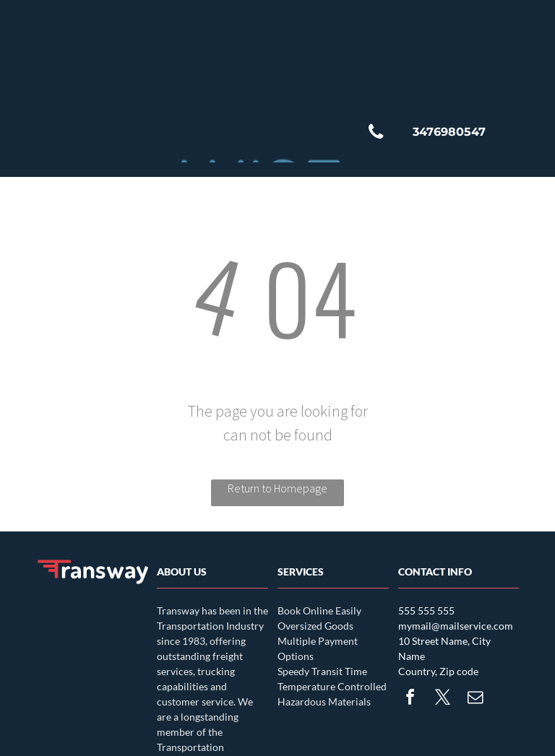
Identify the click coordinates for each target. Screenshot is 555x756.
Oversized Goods (315, 626)
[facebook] (410, 699)
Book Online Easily (319, 611)
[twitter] (442, 699)
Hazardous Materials (324, 701)
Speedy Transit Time (322, 671)
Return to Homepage (277, 488)
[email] (475, 699)
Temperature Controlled (332, 686)
